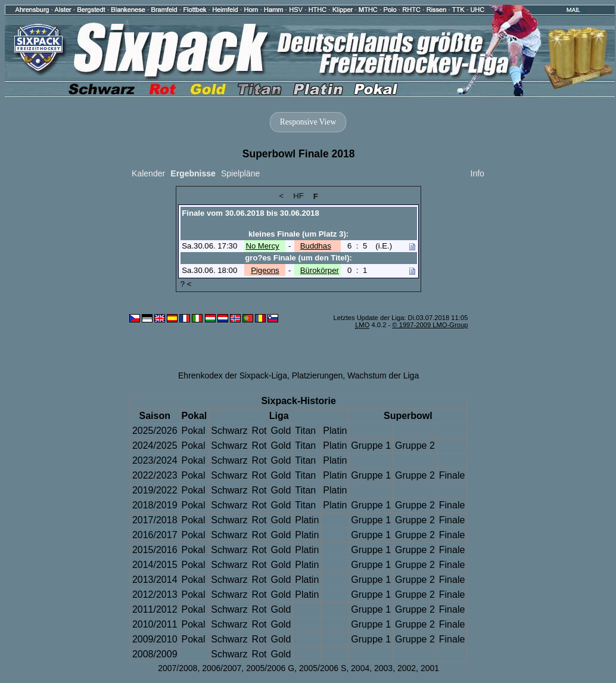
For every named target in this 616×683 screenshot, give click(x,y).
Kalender (148, 173)
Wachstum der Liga (383, 375)
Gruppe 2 (415, 445)
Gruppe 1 (371, 445)
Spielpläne (240, 173)
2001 (430, 668)
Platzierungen (318, 375)
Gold (281, 431)
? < (186, 284)
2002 (407, 668)
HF (298, 196)
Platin (335, 431)
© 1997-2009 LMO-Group (430, 325)
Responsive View (308, 122)
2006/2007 (222, 668)
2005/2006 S (323, 668)
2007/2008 (178, 668)
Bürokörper (320, 270)
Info (477, 173)
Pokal (194, 431)
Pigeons (265, 270)
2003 (383, 668)
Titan (305, 431)
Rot (259, 431)
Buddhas (316, 246)
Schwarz (229, 431)
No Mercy (262, 246)
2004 (360, 668)
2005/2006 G (270, 668)
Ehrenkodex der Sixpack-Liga (233, 375)
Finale (452, 475)
